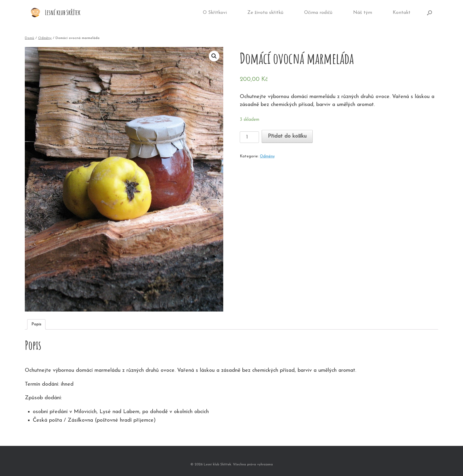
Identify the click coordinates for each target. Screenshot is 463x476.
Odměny (45, 38)
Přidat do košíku (287, 136)
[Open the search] (429, 13)
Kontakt (402, 13)
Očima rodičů (318, 13)
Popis (36, 324)
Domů (30, 38)
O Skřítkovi (215, 13)
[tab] (36, 324)
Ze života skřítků (265, 13)
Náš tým (363, 13)
